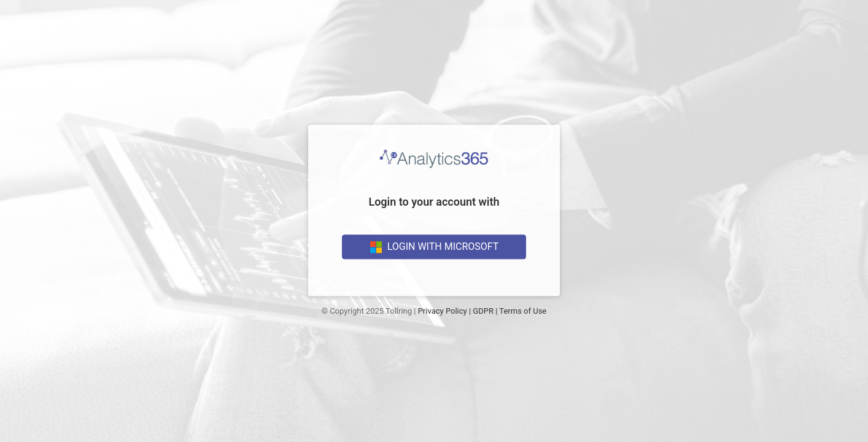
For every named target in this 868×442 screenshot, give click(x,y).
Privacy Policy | (444, 311)
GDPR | (485, 311)
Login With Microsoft (434, 247)
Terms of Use (523, 311)
